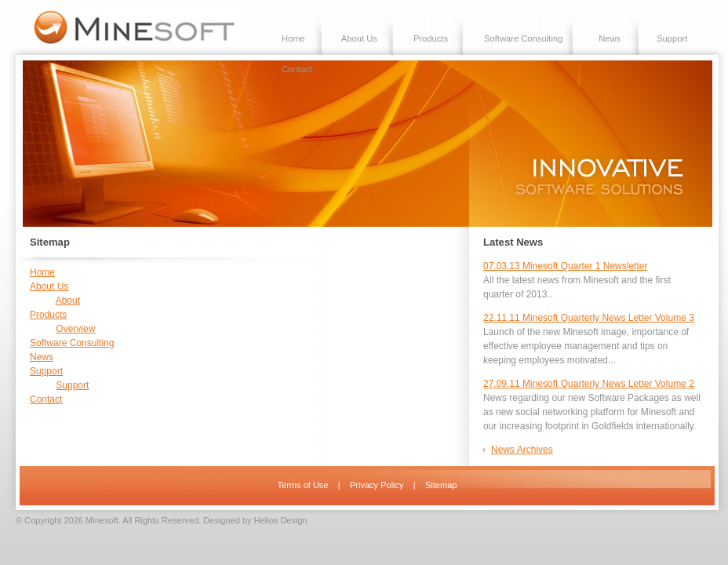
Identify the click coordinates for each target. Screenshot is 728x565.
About (68, 301)
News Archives (522, 450)
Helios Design (281, 520)
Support (672, 38)
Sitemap (441, 485)
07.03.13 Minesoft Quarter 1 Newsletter (565, 266)
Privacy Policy (377, 485)
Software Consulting (523, 38)
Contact (297, 69)
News (610, 38)
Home (293, 38)
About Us (359, 38)
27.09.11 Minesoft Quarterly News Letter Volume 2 (589, 384)
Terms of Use (303, 485)
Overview (75, 329)
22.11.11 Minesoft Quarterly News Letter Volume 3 (589, 318)
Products (431, 38)
